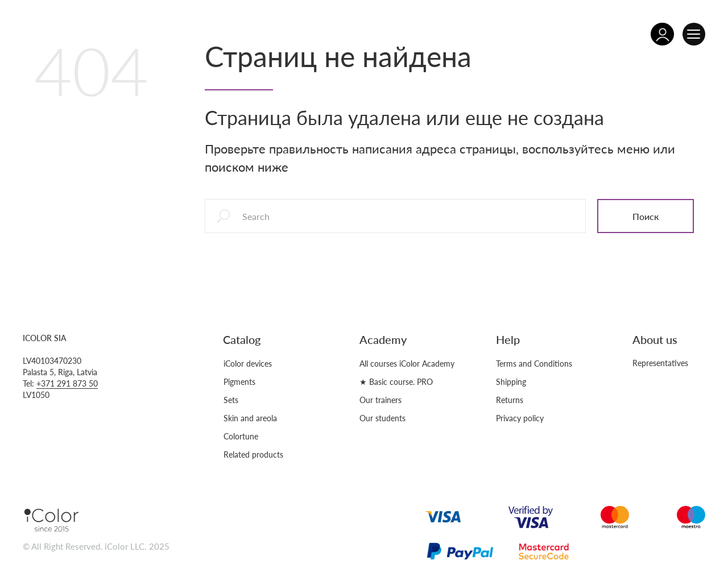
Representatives (660, 363)
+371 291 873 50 (67, 383)
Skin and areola (250, 418)
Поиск (646, 216)
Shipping (511, 382)
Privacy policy (520, 418)
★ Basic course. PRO (396, 382)
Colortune (241, 436)
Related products (253, 454)
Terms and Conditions (534, 364)
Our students (382, 418)
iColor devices (248, 364)
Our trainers (380, 400)
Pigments (239, 382)
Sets (231, 400)
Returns (510, 400)
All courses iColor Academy (407, 364)
